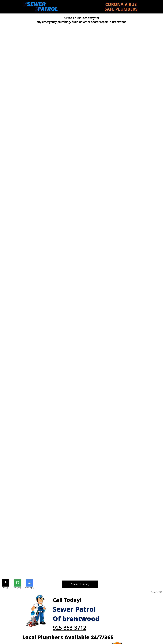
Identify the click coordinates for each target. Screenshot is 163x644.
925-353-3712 (69, 628)
